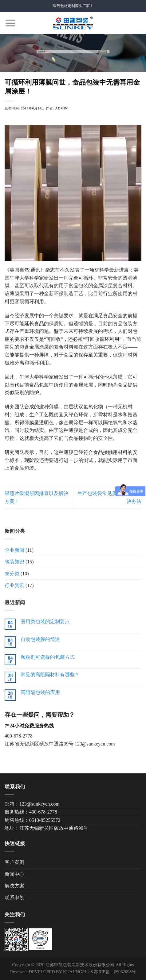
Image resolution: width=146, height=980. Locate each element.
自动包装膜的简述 (40, 639)
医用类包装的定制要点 (45, 622)
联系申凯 (14, 898)
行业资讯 (14, 585)
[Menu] (10, 23)
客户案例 (14, 862)
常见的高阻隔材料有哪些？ (50, 675)
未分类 (12, 574)
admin (62, 108)
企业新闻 (14, 550)
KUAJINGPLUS (78, 972)
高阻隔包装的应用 (40, 692)
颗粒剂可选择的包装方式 (48, 657)
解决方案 (14, 886)
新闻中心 (14, 874)
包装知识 (14, 562)
